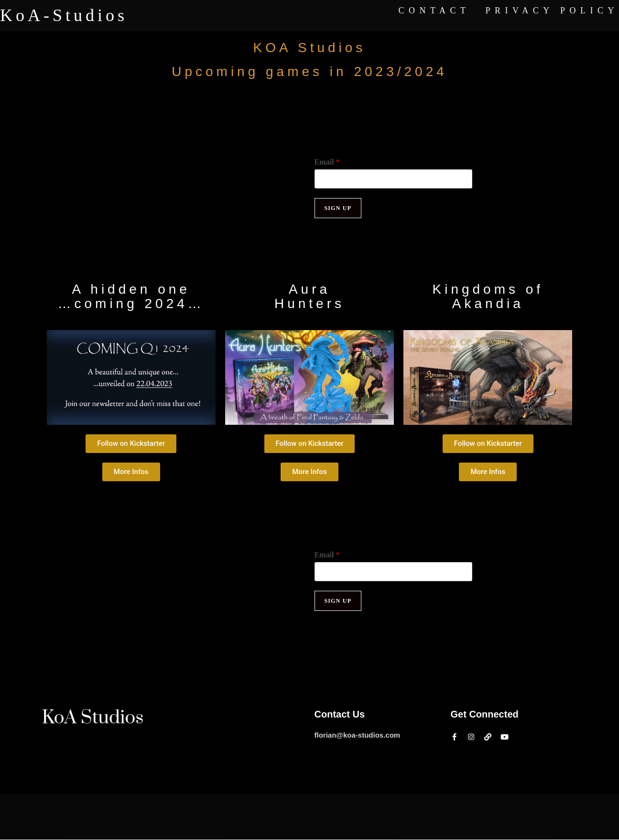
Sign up (338, 208)
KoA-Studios (64, 15)
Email (327, 162)
